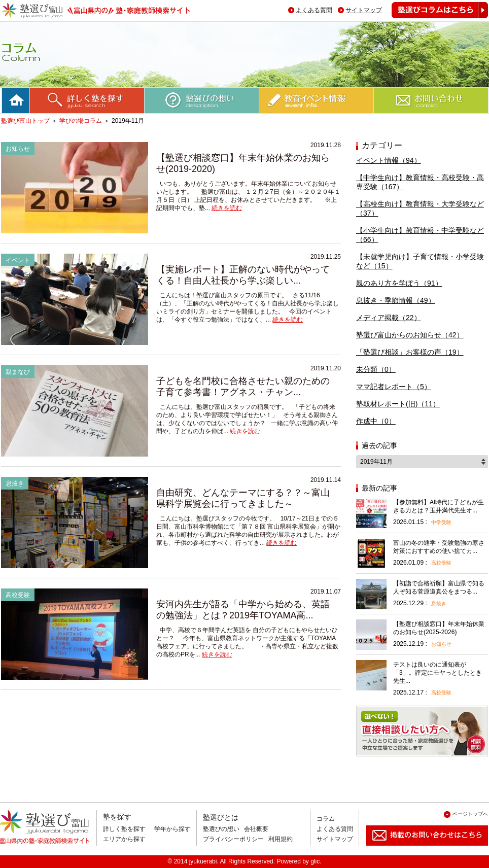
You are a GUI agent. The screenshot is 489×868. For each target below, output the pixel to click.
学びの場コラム (81, 121)
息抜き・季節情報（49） (396, 300)
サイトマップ (364, 10)
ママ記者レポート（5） (394, 387)
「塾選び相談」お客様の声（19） (410, 352)
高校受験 (441, 563)
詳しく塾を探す (124, 829)
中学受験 (441, 522)
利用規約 (281, 839)
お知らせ (441, 644)
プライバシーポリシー (233, 839)
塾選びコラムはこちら (432, 18)
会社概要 (256, 829)
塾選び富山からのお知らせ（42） (410, 335)
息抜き (439, 603)
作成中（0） (376, 421)
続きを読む (227, 208)
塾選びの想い (221, 829)
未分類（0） (376, 369)
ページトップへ (470, 814)
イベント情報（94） (389, 160)
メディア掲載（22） (389, 318)
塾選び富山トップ (25, 121)
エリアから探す (124, 839)
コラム (326, 819)
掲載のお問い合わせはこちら (419, 849)
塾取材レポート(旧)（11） (398, 404)
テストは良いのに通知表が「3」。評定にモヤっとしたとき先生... (438, 673)
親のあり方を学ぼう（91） (399, 283)
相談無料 (372, 756)
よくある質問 (314, 10)
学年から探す (172, 829)
